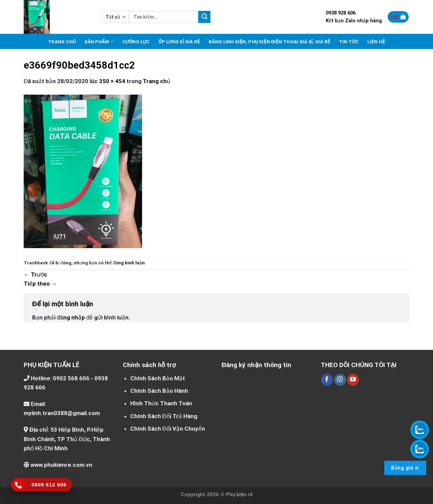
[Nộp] (204, 17)
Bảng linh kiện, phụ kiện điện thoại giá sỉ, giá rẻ (269, 42)
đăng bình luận (129, 263)
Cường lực (136, 42)
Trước (36, 274)
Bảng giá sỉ (405, 468)
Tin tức (349, 42)
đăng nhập (71, 317)
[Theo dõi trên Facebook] (327, 380)
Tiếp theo (40, 284)
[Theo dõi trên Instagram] (340, 380)
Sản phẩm (99, 41)
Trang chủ (62, 42)
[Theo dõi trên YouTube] (353, 380)
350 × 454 (112, 81)
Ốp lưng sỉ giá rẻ (179, 42)
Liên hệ (376, 42)
